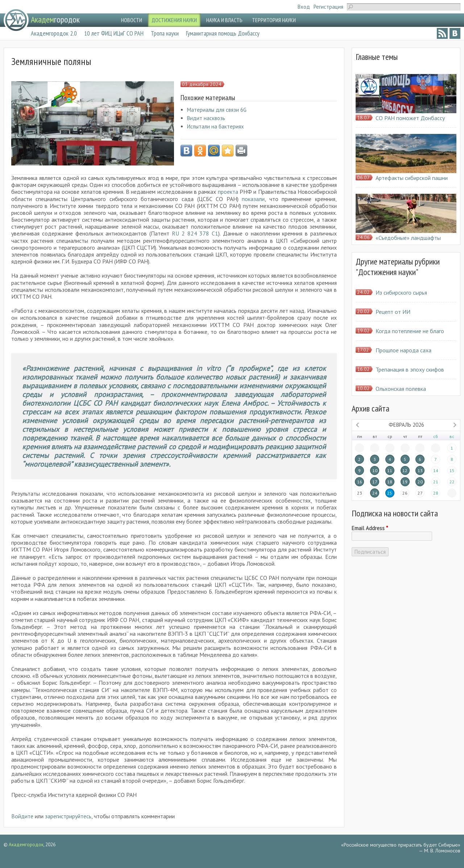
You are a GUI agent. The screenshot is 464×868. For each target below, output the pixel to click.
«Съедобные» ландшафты (408, 238)
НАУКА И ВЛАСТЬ (224, 20)
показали (253, 199)
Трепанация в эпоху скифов (410, 369)
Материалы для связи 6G (217, 110)
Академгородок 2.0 (54, 33)
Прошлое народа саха (403, 350)
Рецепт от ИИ (393, 312)
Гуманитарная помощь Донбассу (223, 33)
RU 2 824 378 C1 (195, 233)
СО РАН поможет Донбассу (410, 118)
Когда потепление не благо (410, 331)
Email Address (370, 528)
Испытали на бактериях (216, 126)
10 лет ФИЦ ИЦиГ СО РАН (114, 33)
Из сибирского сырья (401, 292)
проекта (229, 192)
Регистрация (328, 7)
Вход (304, 7)
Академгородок (26, 845)
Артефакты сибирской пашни (412, 178)
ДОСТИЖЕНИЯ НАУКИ (174, 20)
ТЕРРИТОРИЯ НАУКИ (274, 20)
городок (55, 19)
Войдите (22, 816)
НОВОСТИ (132, 20)
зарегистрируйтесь (68, 816)
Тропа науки (165, 33)
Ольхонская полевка (401, 389)
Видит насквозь (206, 118)
